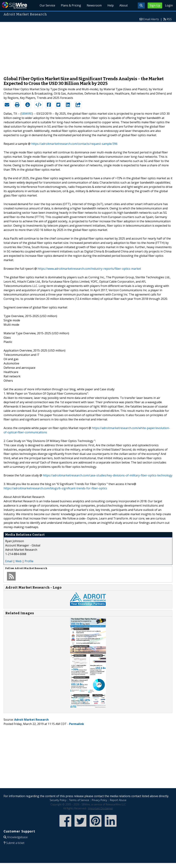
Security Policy (58, 800)
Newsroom (94, 5)
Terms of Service (79, 800)
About (124, 5)
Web (18, 561)
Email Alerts (151, 19)
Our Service (48, 5)
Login (169, 5)
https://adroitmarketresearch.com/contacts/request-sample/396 (74, 144)
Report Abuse (118, 800)
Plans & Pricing (71, 5)
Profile (29, 561)
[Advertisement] (88, 47)
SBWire (14, 5)
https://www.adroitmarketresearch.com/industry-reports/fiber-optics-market (89, 269)
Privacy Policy (99, 800)
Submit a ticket (15, 843)
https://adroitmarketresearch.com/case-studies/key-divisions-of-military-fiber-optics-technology (108, 475)
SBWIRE (27, 114)
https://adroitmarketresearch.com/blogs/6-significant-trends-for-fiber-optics (55, 488)
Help (111, 5)
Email (9, 561)
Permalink (77, 724)
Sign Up (155, 5)
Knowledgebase (17, 837)
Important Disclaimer (101, 808)
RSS (169, 19)
